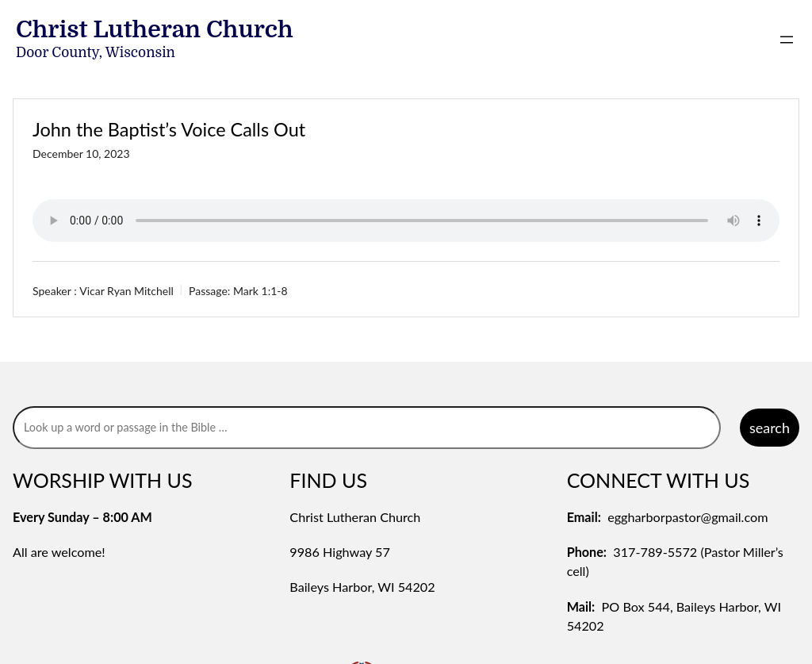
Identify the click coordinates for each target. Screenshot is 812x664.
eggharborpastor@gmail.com (688, 517)
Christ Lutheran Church (155, 29)
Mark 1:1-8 (260, 291)
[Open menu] (787, 40)
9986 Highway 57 (340, 552)
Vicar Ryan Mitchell (126, 291)
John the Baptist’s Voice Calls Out (169, 129)
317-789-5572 (655, 552)
